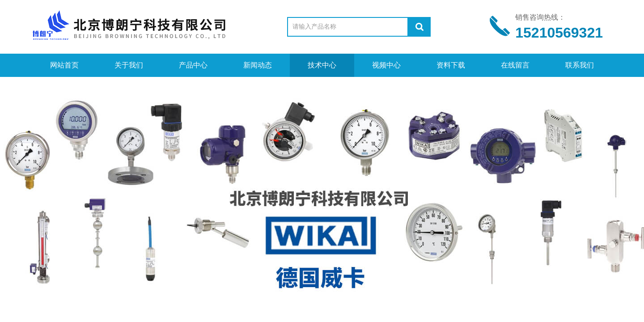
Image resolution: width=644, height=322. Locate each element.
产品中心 (193, 65)
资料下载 (451, 65)
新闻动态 (258, 65)
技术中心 (322, 65)
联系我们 (580, 65)
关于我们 (129, 65)
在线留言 (515, 65)
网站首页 (64, 65)
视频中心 (386, 65)
